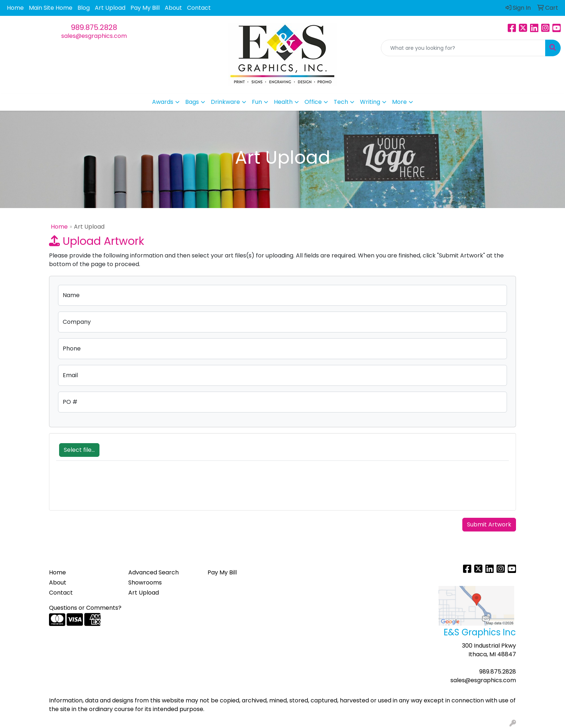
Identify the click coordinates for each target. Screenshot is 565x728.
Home (15, 8)
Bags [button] (192, 102)
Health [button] (283, 102)
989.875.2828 (94, 27)
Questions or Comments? (85, 608)
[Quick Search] (463, 48)
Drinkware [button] (225, 102)
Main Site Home (51, 8)
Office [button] (313, 102)
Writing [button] (370, 102)
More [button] (399, 102)
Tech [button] (341, 102)
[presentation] (111, 489)
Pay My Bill (145, 8)
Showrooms (145, 583)
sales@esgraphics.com (94, 36)
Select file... (79, 450)
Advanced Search (154, 572)
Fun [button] (257, 102)
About (173, 8)
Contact (199, 8)
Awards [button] (163, 102)
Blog (84, 8)
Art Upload (110, 8)
